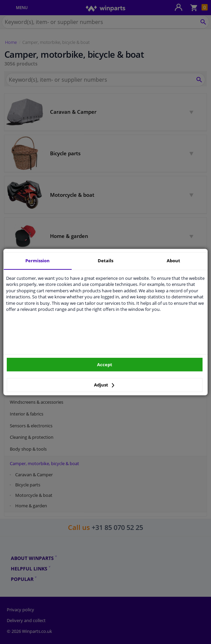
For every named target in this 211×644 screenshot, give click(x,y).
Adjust (104, 385)
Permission (38, 261)
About (173, 261)
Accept (105, 365)
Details (105, 261)
